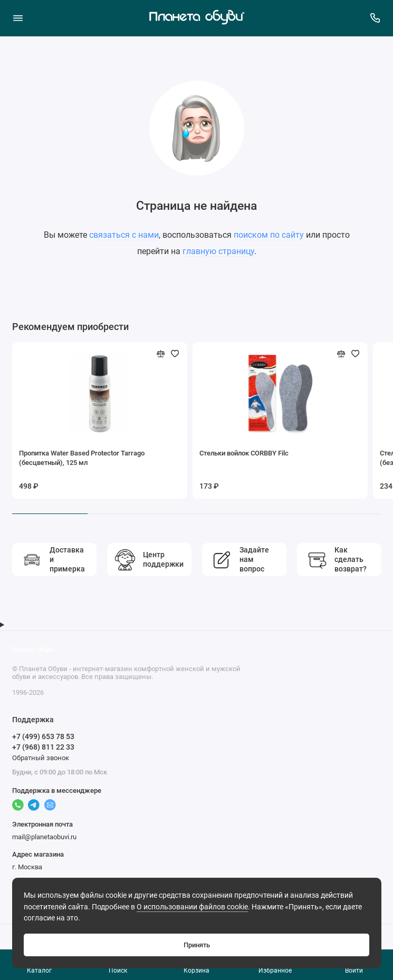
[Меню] (18, 18)
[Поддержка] (376, 18)
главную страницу (218, 251)
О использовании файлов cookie (192, 907)
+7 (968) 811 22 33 (43, 747)
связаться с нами (124, 235)
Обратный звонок (41, 758)
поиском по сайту (269, 235)
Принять (197, 945)
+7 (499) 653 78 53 (43, 736)
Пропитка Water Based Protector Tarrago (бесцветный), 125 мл (82, 458)
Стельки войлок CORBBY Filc (244, 453)
